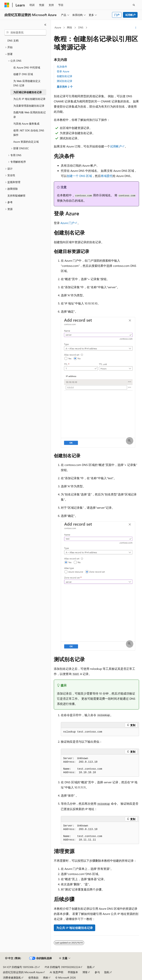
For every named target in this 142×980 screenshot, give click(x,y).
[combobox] (25, 32)
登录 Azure (63, 71)
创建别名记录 (65, 76)
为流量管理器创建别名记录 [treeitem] (29, 106)
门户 (117, 15)
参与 (97, 972)
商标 (46, 978)
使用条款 (33, 978)
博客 (85, 972)
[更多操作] (136, 28)
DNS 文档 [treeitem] (13, 41)
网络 (70, 27)
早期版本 (73, 972)
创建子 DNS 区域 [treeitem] (23, 74)
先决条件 (62, 67)
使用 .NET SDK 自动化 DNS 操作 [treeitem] (29, 133)
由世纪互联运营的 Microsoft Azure (23, 972)
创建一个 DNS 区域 (79, 176)
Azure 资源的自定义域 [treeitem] (26, 142)
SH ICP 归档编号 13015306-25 (20, 967)
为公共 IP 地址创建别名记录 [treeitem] (29, 99)
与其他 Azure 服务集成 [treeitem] (26, 124)
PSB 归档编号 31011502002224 (62, 967)
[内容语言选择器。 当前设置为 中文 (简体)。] (13, 958)
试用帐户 (130, 15)
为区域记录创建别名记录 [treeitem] (28, 92)
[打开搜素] (134, 5)
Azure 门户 (67, 223)
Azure (58, 27)
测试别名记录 (65, 81)
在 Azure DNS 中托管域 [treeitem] (27, 67)
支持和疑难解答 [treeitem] (16, 196)
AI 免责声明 (56, 972)
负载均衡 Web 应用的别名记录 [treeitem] (29, 115)
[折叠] (45, 25)
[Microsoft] (7, 5)
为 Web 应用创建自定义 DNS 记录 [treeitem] (27, 83)
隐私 (90, 967)
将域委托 (107, 176)
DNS (81, 27)
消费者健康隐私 (12, 978)
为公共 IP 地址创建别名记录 (75, 928)
